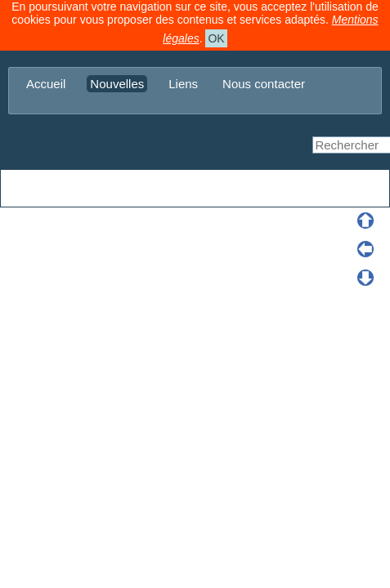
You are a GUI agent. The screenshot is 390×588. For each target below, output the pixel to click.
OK (216, 38)
